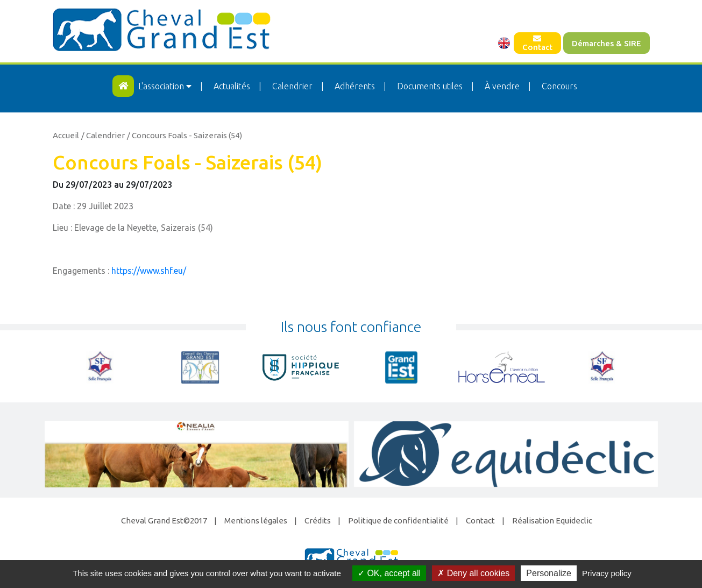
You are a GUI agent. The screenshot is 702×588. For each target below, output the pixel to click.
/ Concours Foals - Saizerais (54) (185, 135)
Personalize (549, 573)
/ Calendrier (103, 135)
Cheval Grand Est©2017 (164, 520)
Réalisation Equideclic (552, 520)
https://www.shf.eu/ (149, 271)
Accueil (66, 135)
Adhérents (355, 86)
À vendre (502, 86)
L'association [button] (166, 86)
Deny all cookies (473, 573)
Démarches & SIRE (607, 43)
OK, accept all (389, 573)
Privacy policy (607, 573)
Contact (537, 43)
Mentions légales (256, 520)
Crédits (318, 520)
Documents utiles (430, 86)
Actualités (232, 86)
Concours (559, 86)
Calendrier (292, 86)
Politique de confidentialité (398, 520)
